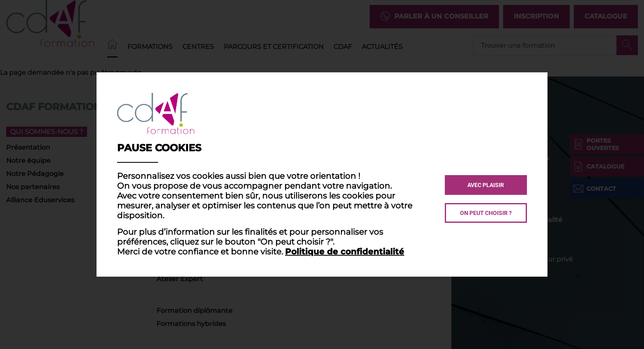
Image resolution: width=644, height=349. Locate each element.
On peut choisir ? (486, 213)
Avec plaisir (486, 185)
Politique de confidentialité (345, 252)
